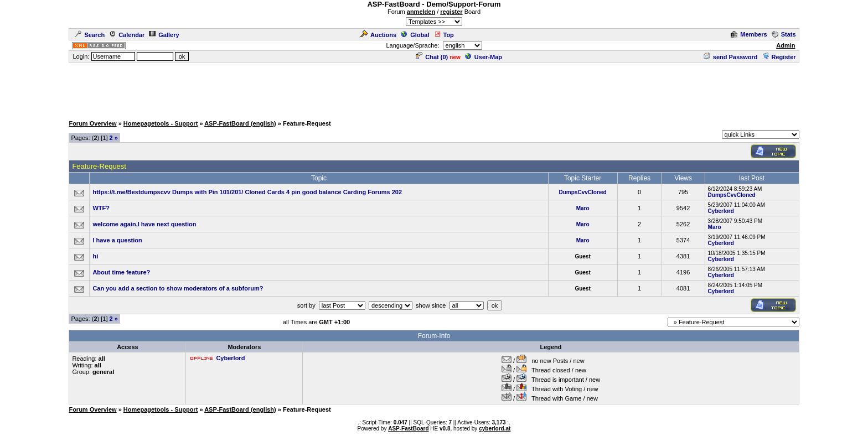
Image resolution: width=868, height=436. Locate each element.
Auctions (378, 35)
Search (90, 35)
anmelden (421, 12)
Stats (784, 34)
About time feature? (121, 272)
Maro (583, 208)
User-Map (484, 57)
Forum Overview (92, 123)
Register (779, 57)
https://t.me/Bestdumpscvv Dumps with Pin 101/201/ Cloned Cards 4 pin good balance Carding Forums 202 (247, 192)
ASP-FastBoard (408, 429)
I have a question (117, 240)
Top (444, 35)
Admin (786, 45)
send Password (731, 57)
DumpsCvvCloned (583, 192)
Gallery (164, 35)
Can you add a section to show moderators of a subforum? (178, 288)
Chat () (432, 57)
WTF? (101, 208)
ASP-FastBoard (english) (240, 123)
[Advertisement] (434, 89)
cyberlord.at (495, 429)
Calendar (127, 35)
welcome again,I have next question (144, 224)
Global (415, 35)
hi (95, 256)
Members (749, 34)
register (451, 12)
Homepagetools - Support (161, 123)
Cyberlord (721, 211)
